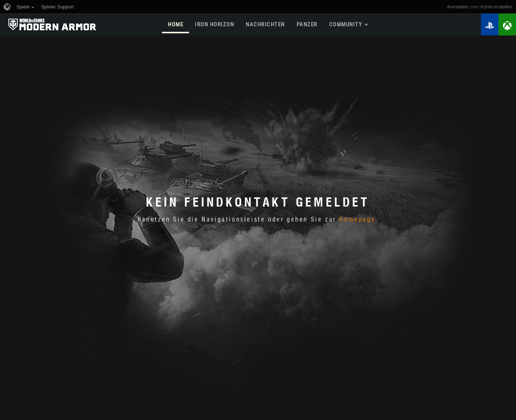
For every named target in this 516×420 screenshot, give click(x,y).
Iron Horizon (214, 24)
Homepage (357, 220)
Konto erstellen (496, 7)
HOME (176, 24)
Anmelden (458, 7)
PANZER (307, 24)
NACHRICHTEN (265, 24)
